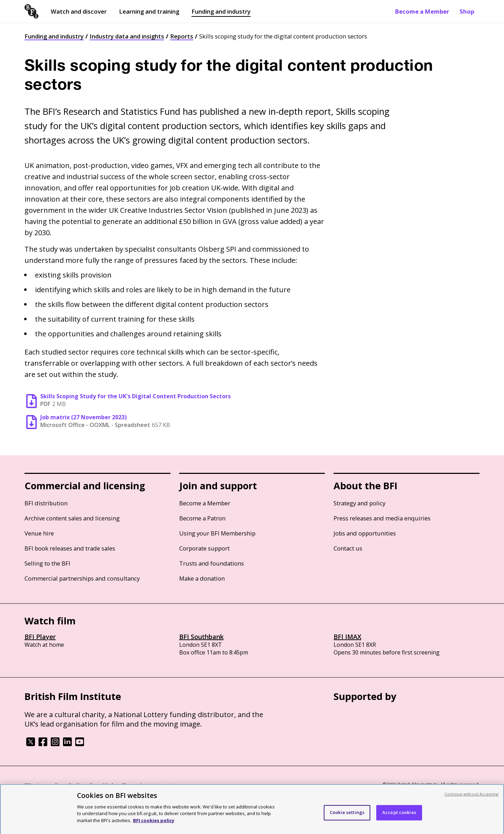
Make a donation (202, 578)
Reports (182, 36)
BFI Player (40, 637)
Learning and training (149, 11)
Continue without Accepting (471, 798)
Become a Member (422, 11)
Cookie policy (83, 785)
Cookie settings (347, 817)
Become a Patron (202, 518)
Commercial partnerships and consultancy (82, 578)
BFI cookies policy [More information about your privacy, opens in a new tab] (154, 824)
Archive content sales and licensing (72, 518)
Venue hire (39, 533)
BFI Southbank (201, 637)
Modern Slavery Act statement (137, 785)
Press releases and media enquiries (382, 518)
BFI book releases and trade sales (70, 548)
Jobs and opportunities (365, 533)
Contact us (348, 548)
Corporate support (204, 548)
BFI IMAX (347, 637)
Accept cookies (399, 817)
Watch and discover (79, 11)
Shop (467, 11)
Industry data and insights (127, 36)
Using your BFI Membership (217, 533)
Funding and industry (221, 11)
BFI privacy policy (44, 785)
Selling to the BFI (47, 563)
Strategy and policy (359, 503)
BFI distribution (46, 503)
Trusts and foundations (212, 563)
